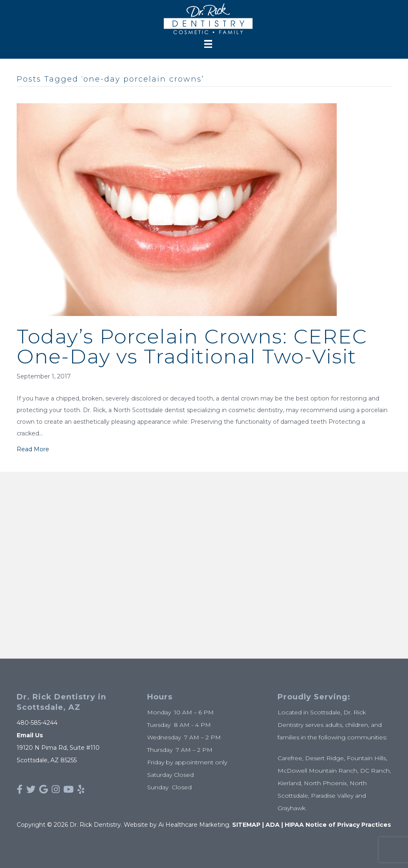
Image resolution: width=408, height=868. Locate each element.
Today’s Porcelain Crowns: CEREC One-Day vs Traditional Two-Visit (192, 346)
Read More (33, 449)
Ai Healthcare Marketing (194, 825)
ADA (273, 825)
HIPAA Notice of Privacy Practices (338, 825)
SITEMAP (246, 825)
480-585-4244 (37, 723)
